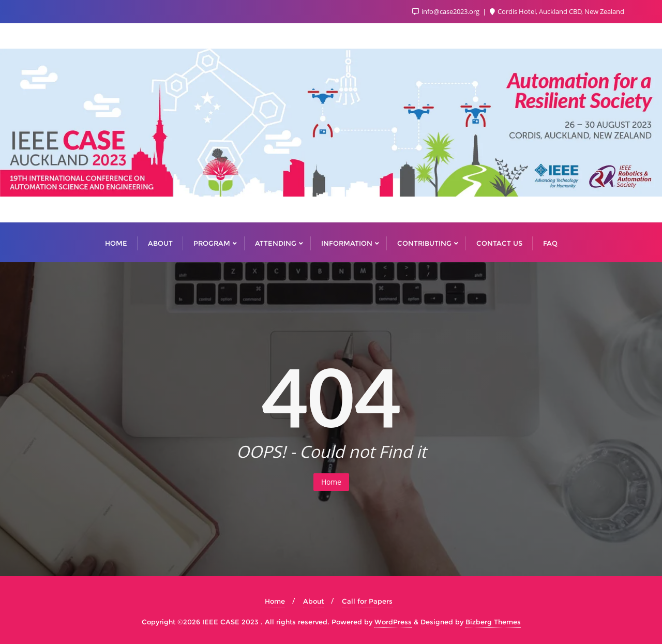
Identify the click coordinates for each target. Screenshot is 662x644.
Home (331, 482)
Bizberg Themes (493, 622)
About (313, 601)
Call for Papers (367, 601)
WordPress (393, 622)
